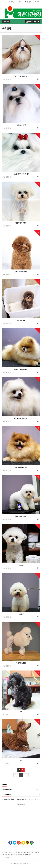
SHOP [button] (29, 22)
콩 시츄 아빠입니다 (21, 76)
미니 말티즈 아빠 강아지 (21, 125)
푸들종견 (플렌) (21, 663)
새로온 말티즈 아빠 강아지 (21, 174)
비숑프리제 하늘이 (21, 516)
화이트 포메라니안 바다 (21, 418)
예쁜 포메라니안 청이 (21, 467)
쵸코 (21, 761)
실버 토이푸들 (21, 321)
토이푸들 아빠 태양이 (21, 272)
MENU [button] (6, 22)
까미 (21, 712)
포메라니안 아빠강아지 (21, 369)
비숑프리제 (21, 565)
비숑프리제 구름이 (21, 223)
